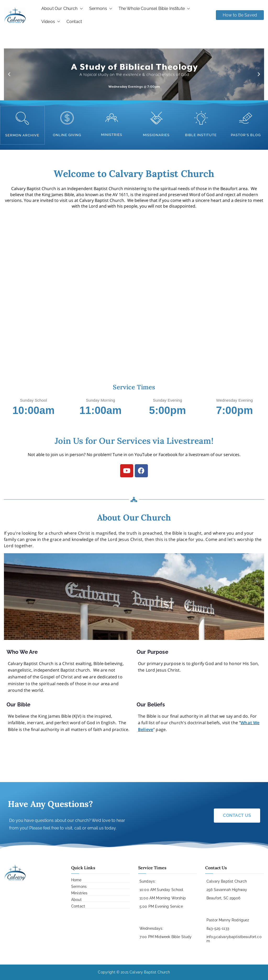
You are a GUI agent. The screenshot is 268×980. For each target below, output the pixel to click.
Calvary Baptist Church (150, 972)
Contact (74, 22)
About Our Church (62, 9)
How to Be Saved (240, 15)
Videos (51, 22)
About (76, 899)
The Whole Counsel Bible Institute (154, 9)
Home (76, 880)
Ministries (79, 893)
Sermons (101, 9)
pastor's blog (246, 135)
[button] (80, 9)
